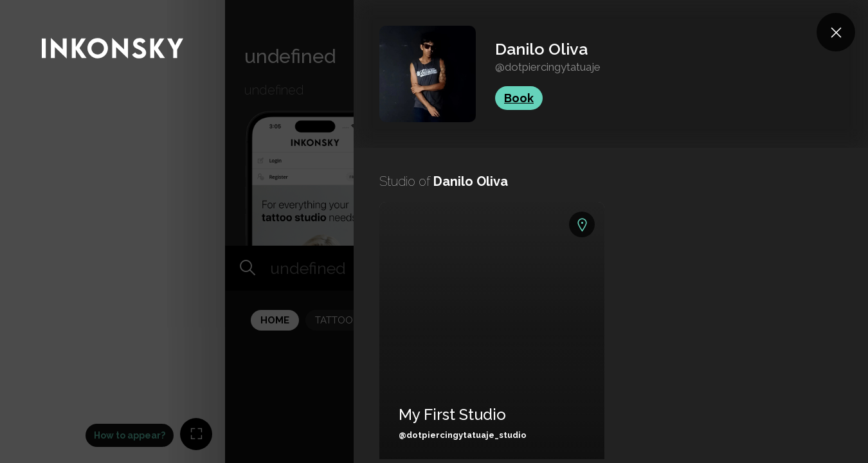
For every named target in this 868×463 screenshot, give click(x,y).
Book (519, 98)
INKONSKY (27, 6)
